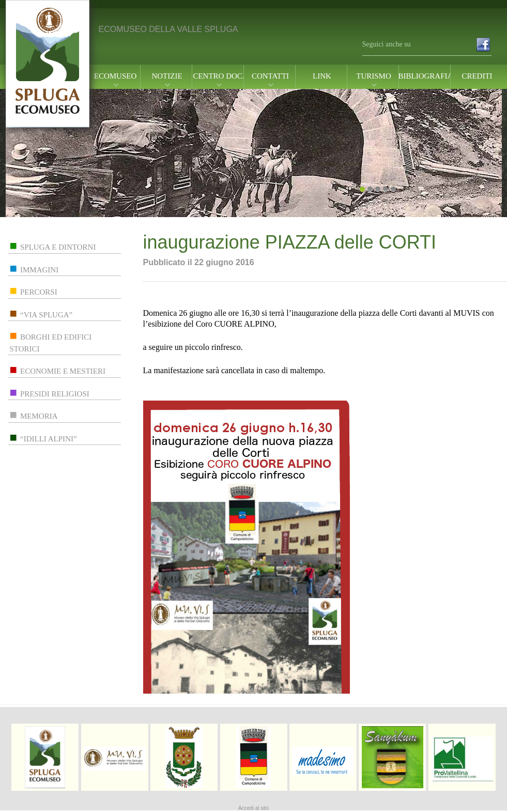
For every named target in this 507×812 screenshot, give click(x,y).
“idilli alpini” (49, 439)
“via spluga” (46, 315)
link (322, 76)
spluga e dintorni (58, 247)
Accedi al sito (254, 808)
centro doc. (218, 76)
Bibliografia (426, 76)
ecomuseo (116, 76)
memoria (39, 416)
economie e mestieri (63, 371)
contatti (270, 76)
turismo (374, 76)
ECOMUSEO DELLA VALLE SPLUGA (168, 29)
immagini (39, 270)
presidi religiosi (55, 394)
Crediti (477, 76)
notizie (167, 76)
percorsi (39, 292)
